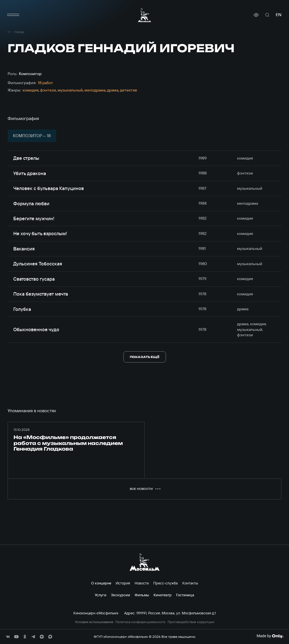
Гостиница (185, 595)
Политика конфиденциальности (140, 622)
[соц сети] (8, 637)
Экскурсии (121, 595)
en (279, 15)
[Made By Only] (270, 636)
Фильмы (142, 595)
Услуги (101, 595)
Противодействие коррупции (191, 622)
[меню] (13, 15)
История (123, 583)
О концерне (101, 583)
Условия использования (94, 622)
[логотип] (144, 15)
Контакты (190, 583)
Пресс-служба (166, 583)
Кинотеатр (163, 595)
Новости (142, 583)
